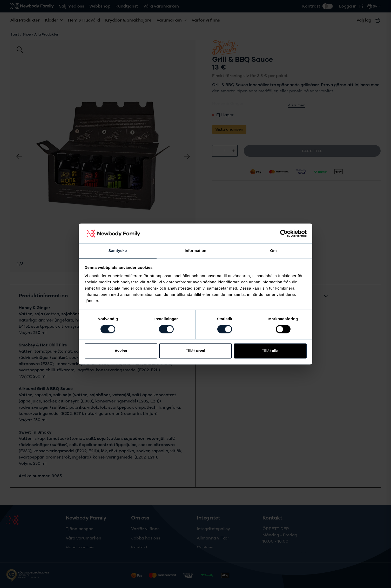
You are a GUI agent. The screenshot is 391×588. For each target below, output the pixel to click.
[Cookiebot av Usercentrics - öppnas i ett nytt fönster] (284, 234)
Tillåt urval (196, 351)
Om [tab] (273, 251)
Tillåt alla (270, 351)
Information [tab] (195, 251)
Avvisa (121, 351)
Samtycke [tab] (118, 251)
